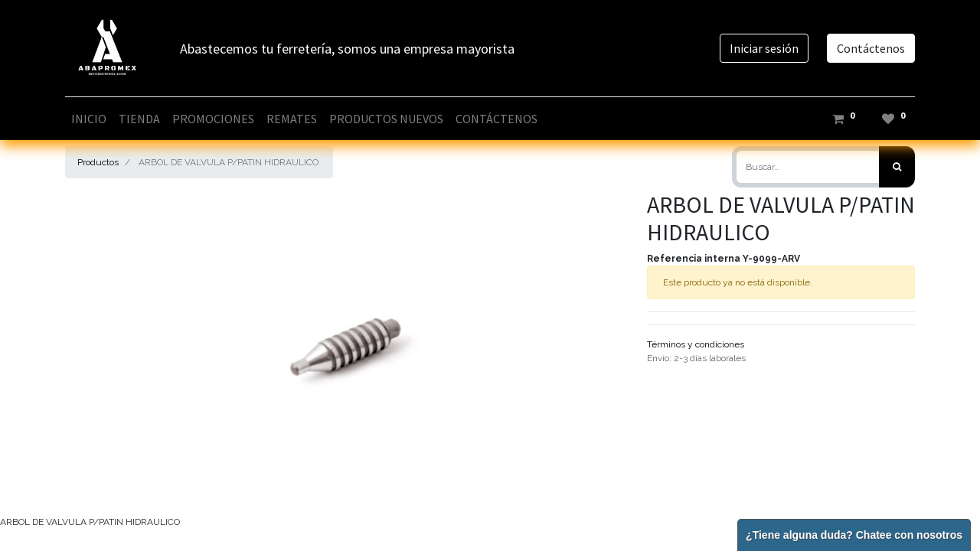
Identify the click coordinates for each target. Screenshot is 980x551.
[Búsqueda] (897, 167)
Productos (98, 162)
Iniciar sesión (764, 48)
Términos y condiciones (696, 344)
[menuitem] (89, 119)
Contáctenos (871, 48)
